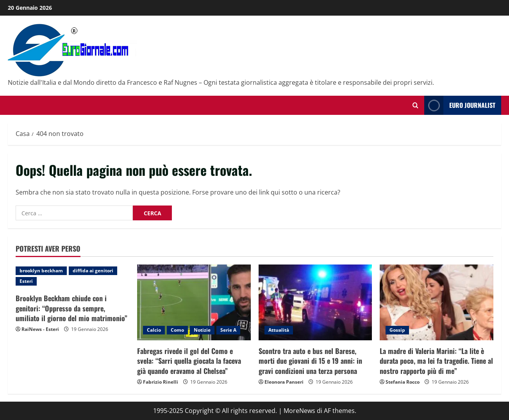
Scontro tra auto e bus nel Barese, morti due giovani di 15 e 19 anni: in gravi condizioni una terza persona (310, 361)
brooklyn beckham (41, 271)
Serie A (228, 330)
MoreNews (299, 411)
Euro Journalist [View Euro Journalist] (460, 105)
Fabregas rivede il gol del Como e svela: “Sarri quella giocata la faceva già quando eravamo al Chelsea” (189, 361)
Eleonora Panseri (284, 382)
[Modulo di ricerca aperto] (415, 105)
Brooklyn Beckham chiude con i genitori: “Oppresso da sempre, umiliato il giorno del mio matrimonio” (71, 308)
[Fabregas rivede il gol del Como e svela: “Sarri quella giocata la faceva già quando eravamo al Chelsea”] (194, 302)
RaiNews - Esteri (40, 329)
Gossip (397, 330)
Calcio (154, 330)
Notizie (202, 330)
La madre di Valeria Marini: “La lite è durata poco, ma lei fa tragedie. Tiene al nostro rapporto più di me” (436, 361)
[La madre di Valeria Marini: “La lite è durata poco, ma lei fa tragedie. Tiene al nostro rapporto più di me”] (437, 302)
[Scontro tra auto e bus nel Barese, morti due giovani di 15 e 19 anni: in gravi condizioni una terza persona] (315, 302)
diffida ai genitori (93, 271)
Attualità (279, 330)
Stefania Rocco (403, 382)
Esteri (26, 281)
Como (177, 330)
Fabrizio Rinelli (161, 382)
